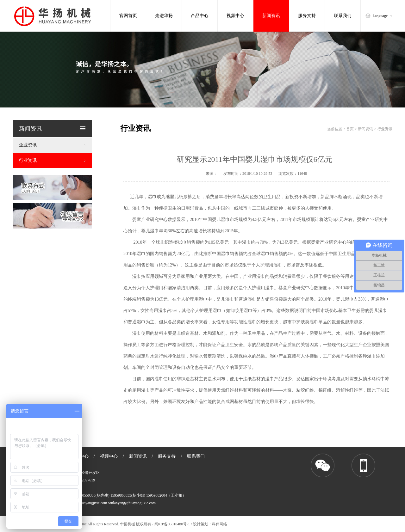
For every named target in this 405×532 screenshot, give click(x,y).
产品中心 (200, 16)
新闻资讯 (271, 16)
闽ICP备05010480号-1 (173, 524)
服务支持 (307, 16)
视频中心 (235, 16)
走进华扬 (164, 16)
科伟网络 (220, 524)
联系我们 (343, 16)
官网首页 (128, 16)
